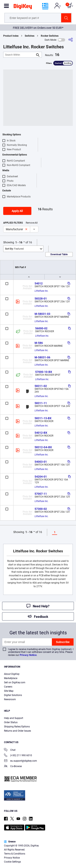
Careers (8, 687)
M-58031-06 (42, 357)
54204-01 (41, 477)
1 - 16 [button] (19, 242)
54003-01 (41, 462)
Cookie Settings (12, 862)
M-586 (39, 343)
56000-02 (41, 328)
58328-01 (41, 299)
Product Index (11, 36)
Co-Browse (13, 767)
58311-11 (41, 403)
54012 (39, 283)
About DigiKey (12, 674)
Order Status (11, 722)
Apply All (17, 211)
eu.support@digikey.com (21, 761)
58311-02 (41, 386)
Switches (30, 36)
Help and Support (14, 718)
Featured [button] (14, 249)
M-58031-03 (42, 314)
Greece (10, 842)
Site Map (9, 691)
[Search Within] (19, 55)
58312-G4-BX (43, 447)
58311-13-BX (43, 418)
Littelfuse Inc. (42, 291)
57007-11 (41, 494)
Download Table (59, 254)
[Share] (71, 40)
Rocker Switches (50, 36)
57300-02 (41, 509)
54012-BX (41, 433)
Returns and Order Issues (17, 731)
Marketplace (11, 678)
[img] (23, 7)
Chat (10, 750)
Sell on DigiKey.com (15, 682)
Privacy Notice (28, 655)
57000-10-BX (44, 372)
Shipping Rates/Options (17, 727)
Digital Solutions (13, 695)
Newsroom (10, 699)
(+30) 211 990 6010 (18, 756)
